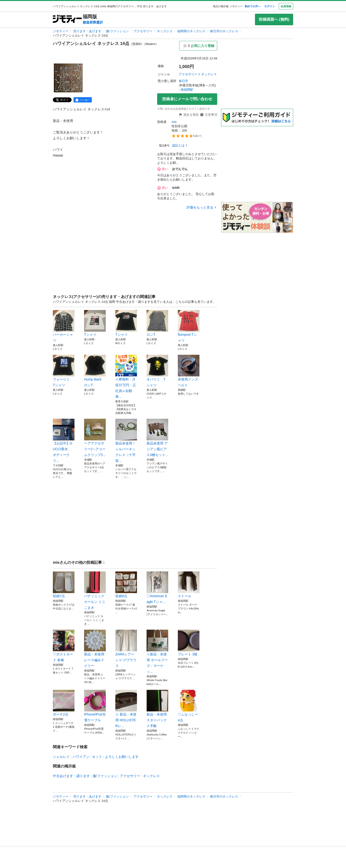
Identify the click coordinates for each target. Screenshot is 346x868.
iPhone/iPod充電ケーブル (95, 706)
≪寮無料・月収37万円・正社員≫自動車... (126, 377)
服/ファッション (117, 31)
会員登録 (286, 6)
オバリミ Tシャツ (157, 371)
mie (174, 122)
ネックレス (165, 31)
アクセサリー (143, 31)
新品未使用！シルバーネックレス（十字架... (126, 441)
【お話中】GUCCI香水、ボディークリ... (64, 441)
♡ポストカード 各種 (64, 646)
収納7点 (64, 585)
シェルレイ (61, 757)
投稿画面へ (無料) (274, 19)
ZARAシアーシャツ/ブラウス (126, 649)
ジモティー (61, 31)
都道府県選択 (93, 22)
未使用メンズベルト (189, 371)
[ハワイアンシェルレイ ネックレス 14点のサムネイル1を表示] (68, 78)
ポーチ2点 (64, 703)
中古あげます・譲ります (71, 776)
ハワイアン (81, 757)
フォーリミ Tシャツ (64, 371)
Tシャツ (95, 323)
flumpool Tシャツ (189, 326)
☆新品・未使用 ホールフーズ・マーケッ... (157, 652)
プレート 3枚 (189, 643)
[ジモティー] (67, 19)
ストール (189, 585)
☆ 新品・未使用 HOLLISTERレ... (126, 709)
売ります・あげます (87, 31)
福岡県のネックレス (191, 31)
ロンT (157, 323)
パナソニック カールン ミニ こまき (95, 590)
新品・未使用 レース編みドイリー (95, 649)
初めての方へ (253, 6)
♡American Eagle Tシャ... (157, 588)
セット (97, 757)
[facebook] (83, 100)
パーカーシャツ (64, 326)
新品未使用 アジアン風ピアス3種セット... (157, 438)
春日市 (183, 81)
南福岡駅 (187, 90)
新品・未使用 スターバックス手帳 (157, 709)
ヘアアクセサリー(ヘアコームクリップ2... (95, 438)
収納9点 (126, 585)
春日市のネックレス (224, 31)
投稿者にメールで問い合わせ (187, 99)
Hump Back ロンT (95, 371)
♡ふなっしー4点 (189, 706)
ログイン (270, 6)
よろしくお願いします (122, 757)
